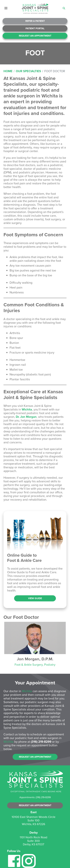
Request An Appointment (35, 36)
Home (8, 71)
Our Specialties (28, 71)
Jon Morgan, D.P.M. (35, 659)
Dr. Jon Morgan (26, 417)
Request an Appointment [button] (35, 805)
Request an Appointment (35, 757)
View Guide (35, 598)
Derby (34, 832)
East (34, 812)
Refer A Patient (35, 21)
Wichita (27, 409)
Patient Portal (35, 28)
